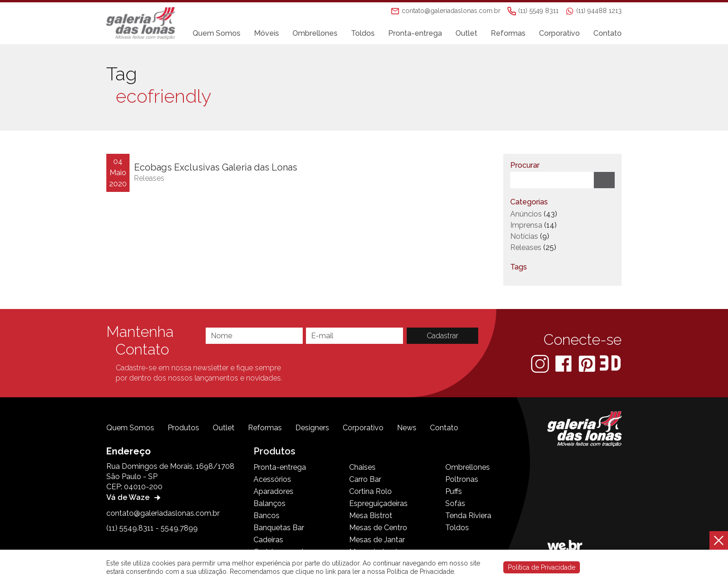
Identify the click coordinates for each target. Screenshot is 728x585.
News (407, 428)
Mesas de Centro (378, 528)
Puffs (454, 491)
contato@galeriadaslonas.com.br (163, 513)
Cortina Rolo (370, 491)
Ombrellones (315, 33)
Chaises (362, 467)
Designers (312, 428)
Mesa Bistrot (371, 516)
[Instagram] (541, 363)
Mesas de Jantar (377, 540)
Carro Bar (365, 479)
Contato (608, 33)
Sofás (455, 503)
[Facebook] (564, 363)
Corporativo (559, 33)
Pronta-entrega (415, 33)
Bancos (266, 516)
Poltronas (462, 479)
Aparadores (273, 491)
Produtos (183, 428)
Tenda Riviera (468, 516)
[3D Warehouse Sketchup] (610, 363)
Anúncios (526, 214)
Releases (149, 178)
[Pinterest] (588, 363)
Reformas (508, 33)
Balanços (270, 503)
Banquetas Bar (279, 528)
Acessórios (272, 479)
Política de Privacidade (542, 567)
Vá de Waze (135, 497)
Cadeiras (268, 540)
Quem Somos (217, 33)
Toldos (363, 33)
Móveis (266, 33)
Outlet (466, 33)
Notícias (524, 236)
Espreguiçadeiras (378, 503)
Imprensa (526, 225)
